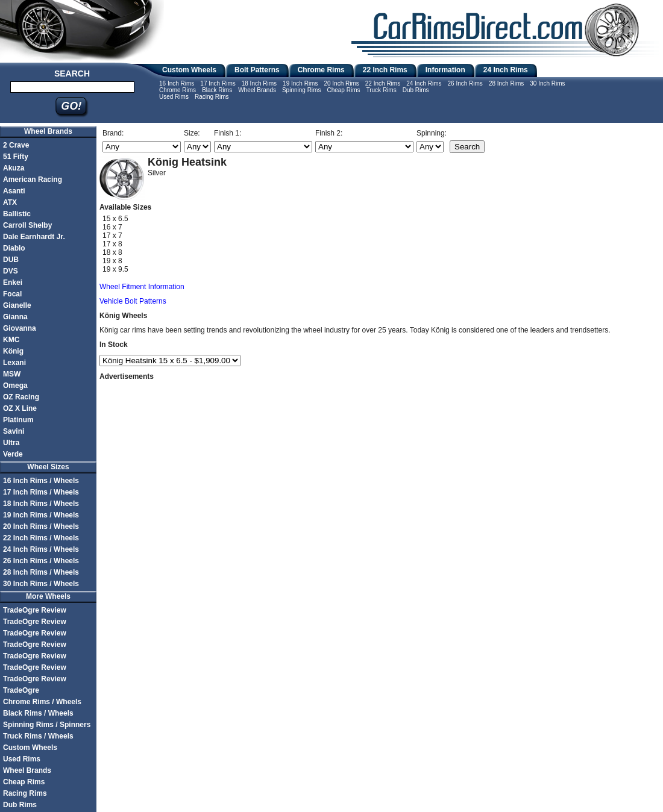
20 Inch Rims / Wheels (41, 526)
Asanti (14, 191)
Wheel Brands (257, 90)
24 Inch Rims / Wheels (41, 549)
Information (445, 70)
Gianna (15, 317)
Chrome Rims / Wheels (42, 702)
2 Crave (16, 145)
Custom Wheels (189, 70)
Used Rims (174, 97)
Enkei (13, 283)
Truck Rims (381, 90)
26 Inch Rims (465, 83)
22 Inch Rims (385, 70)
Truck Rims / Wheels (38, 736)
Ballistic (17, 214)
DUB (11, 260)
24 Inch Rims (506, 70)
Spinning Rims (301, 90)
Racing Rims (212, 97)
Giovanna (20, 328)
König (13, 351)
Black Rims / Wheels (38, 713)
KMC (11, 340)
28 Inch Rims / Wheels (41, 572)
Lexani (14, 363)
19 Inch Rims (300, 83)
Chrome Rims (321, 70)
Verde (13, 454)
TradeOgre (21, 690)
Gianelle (17, 305)
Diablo (14, 248)
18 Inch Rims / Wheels (41, 504)
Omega (15, 386)
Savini (14, 431)
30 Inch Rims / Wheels (41, 584)
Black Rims (217, 90)
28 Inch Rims (506, 83)
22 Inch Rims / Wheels (41, 538)
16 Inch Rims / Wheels (41, 481)
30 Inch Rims (547, 83)
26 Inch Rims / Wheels (41, 561)
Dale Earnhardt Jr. (34, 237)
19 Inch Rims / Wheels (41, 515)
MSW (12, 374)
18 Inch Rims (259, 83)
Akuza (14, 168)
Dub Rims (416, 90)
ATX (10, 202)
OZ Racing (21, 397)
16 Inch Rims (177, 83)
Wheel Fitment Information (142, 287)
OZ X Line (20, 408)
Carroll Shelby (27, 225)
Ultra (11, 443)
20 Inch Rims (341, 83)
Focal (12, 294)
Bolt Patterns (257, 70)
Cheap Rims (343, 90)
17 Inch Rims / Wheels (41, 492)
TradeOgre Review (35, 610)
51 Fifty (16, 157)
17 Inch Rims (218, 83)
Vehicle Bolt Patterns (133, 301)
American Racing (33, 180)
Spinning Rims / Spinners (47, 725)
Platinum (18, 420)
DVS (11, 271)
